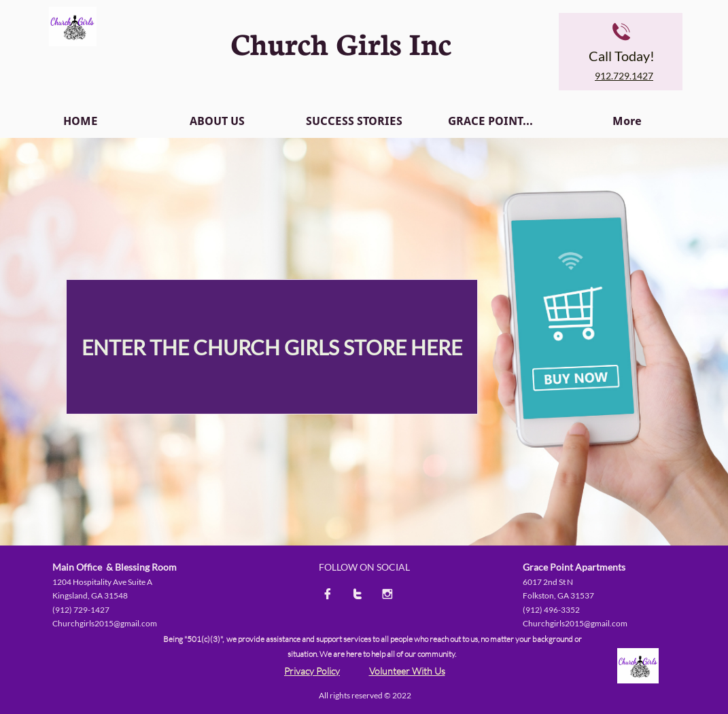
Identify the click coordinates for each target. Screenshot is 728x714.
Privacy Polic (310, 671)
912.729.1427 (624, 76)
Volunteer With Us (407, 671)
